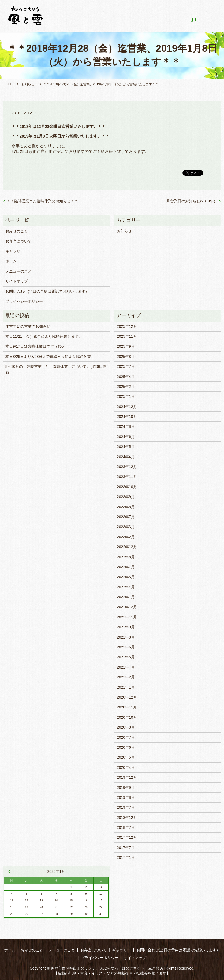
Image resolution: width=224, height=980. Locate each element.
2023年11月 (127, 477)
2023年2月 (126, 537)
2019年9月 (126, 788)
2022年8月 (126, 557)
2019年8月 (126, 797)
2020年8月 (126, 727)
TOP (9, 84)
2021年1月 (126, 687)
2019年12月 (127, 777)
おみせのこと (85, 11)
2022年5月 (126, 577)
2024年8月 (126, 426)
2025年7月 (126, 366)
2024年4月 (126, 457)
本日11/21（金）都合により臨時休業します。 (44, 336)
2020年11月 (127, 707)
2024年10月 (127, 417)
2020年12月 (127, 697)
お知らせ (28, 84)
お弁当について (154, 11)
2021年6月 (126, 647)
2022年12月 (127, 547)
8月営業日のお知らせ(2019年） (191, 201)
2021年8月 (126, 637)
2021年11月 (127, 617)
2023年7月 (126, 517)
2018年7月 (126, 827)
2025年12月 (127, 326)
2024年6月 (126, 437)
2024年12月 (127, 407)
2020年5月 (126, 757)
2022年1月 (126, 597)
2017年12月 (127, 837)
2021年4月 (126, 667)
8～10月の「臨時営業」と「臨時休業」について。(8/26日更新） (56, 369)
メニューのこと (119, 11)
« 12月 (10, 871)
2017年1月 (126, 857)
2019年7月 (126, 807)
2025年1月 (126, 396)
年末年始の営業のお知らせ (28, 326)
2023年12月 (127, 467)
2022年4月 (126, 587)
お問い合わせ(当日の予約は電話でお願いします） (96, 20)
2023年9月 (126, 497)
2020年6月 (126, 747)
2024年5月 (126, 447)
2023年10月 (127, 487)
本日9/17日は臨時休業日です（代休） (37, 346)
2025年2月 (126, 387)
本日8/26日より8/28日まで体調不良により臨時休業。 (50, 357)
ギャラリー (186, 11)
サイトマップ (17, 281)
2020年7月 (126, 737)
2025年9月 (126, 346)
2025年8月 (126, 357)
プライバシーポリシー (24, 301)
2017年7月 (126, 848)
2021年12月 (127, 607)
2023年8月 (126, 507)
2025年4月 (126, 377)
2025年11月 (127, 336)
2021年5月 (126, 657)
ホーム (60, 11)
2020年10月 (127, 717)
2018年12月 (127, 818)
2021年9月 (126, 627)
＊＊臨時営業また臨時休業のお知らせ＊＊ (42, 201)
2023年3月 (126, 527)
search (151, 20)
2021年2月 (126, 677)
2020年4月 (126, 767)
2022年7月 (126, 567)
